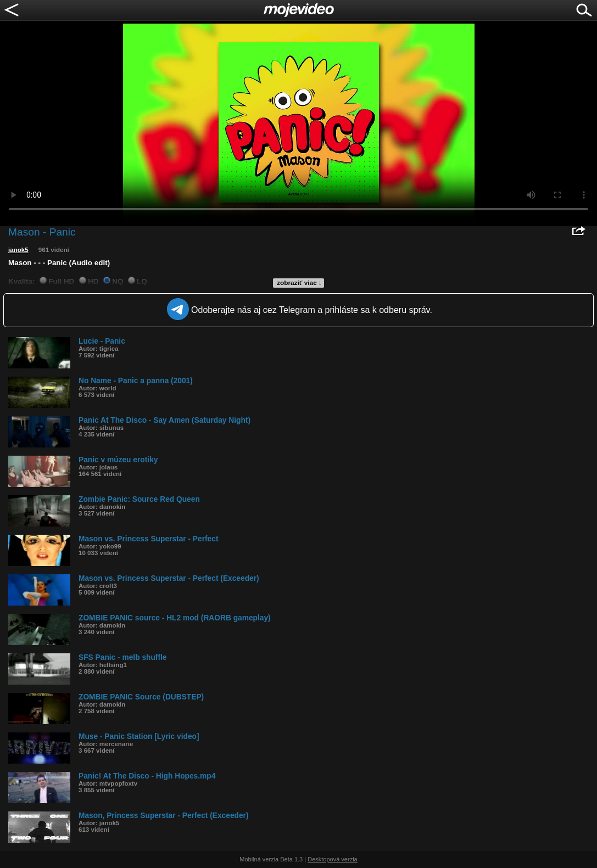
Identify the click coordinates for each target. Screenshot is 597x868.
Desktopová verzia (333, 859)
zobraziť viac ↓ (299, 283)
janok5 (18, 250)
